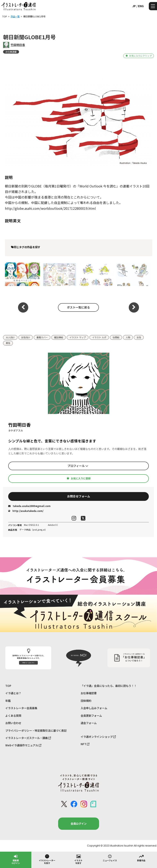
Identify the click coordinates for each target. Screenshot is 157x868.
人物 (128, 337)
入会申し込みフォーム (94, 708)
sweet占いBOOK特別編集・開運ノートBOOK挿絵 (96, 274)
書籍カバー (42, 337)
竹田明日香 (18, 45)
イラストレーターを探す (47, 859)
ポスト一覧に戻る (78, 307)
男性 (8, 343)
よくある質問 (13, 716)
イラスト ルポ (99, 337)
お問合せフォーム (79, 496)
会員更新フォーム (91, 716)
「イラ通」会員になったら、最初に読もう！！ (109, 686)
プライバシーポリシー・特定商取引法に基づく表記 (36, 731)
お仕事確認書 (89, 693)
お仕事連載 (11, 52)
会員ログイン (79, 824)
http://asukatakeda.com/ (26, 511)
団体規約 (86, 701)
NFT (85, 744)
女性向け (26, 337)
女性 (139, 337)
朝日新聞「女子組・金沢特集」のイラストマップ (58, 274)
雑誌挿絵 (59, 337)
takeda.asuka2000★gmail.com (29, 506)
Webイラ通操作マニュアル (23, 745)
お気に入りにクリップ (138, 56)
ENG (141, 6)
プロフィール (78, 466)
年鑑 (8, 701)
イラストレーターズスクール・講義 (28, 738)
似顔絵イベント (22, 274)
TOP (8, 686)
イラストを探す (78, 859)
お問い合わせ (13, 723)
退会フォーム (89, 723)
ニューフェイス (110, 858)
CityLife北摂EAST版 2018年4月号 (133, 274)
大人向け (10, 337)
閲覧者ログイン (16, 859)
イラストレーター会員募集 (21, 708)
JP (134, 6)
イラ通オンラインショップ (98, 737)
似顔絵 (116, 337)
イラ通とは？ (13, 693)
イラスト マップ (78, 337)
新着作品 (141, 858)
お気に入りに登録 (78, 478)
